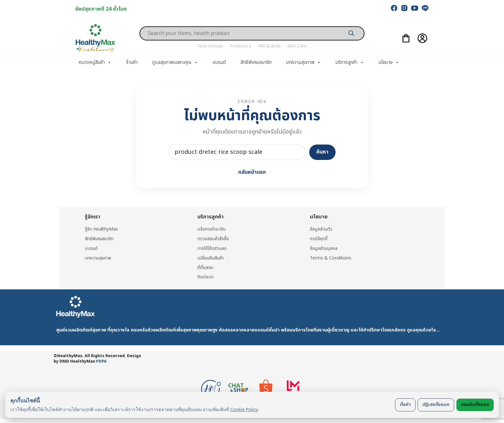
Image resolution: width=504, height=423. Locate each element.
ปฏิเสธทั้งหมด (436, 405)
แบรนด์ (219, 62)
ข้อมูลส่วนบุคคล (324, 248)
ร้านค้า (132, 62)
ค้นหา (322, 152)
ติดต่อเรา (206, 276)
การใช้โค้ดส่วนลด (212, 248)
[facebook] (394, 8)
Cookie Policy (244, 409)
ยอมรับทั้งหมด (475, 405)
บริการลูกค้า (350, 63)
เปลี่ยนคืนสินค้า (211, 257)
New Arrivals (210, 46)
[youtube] (415, 8)
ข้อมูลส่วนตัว (321, 229)
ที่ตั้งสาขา (206, 267)
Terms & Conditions (331, 257)
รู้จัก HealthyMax (102, 229)
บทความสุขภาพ (304, 63)
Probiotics (240, 46)
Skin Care (297, 46)
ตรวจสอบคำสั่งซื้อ (213, 239)
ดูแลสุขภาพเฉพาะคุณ (175, 63)
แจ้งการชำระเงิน (212, 229)
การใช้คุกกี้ (319, 239)
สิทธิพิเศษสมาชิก (256, 62)
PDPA (101, 361)
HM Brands (269, 46)
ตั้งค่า (405, 405)
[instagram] (404, 8)
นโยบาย (389, 63)
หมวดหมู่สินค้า (95, 63)
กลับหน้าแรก (252, 172)
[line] (425, 8)
